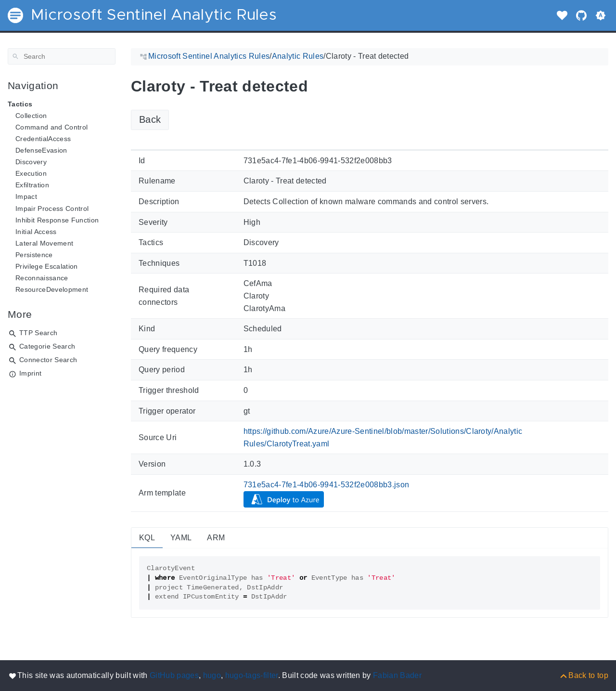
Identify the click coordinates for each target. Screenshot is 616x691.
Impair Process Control (52, 209)
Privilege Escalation (47, 266)
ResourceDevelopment (52, 289)
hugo (212, 675)
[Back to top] (584, 675)
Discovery (31, 162)
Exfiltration (32, 185)
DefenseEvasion (41, 150)
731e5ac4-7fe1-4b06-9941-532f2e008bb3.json (327, 485)
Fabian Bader (397, 675)
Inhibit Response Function (57, 220)
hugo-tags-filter (252, 675)
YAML (181, 538)
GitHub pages (174, 675)
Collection (31, 116)
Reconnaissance (42, 278)
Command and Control (51, 127)
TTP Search (38, 333)
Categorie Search (47, 346)
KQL (147, 538)
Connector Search (48, 360)
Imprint (30, 373)
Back (150, 119)
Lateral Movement (44, 243)
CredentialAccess (43, 139)
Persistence (34, 255)
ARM (216, 538)
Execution (31, 173)
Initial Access (36, 232)
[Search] (62, 56)
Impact (26, 196)
